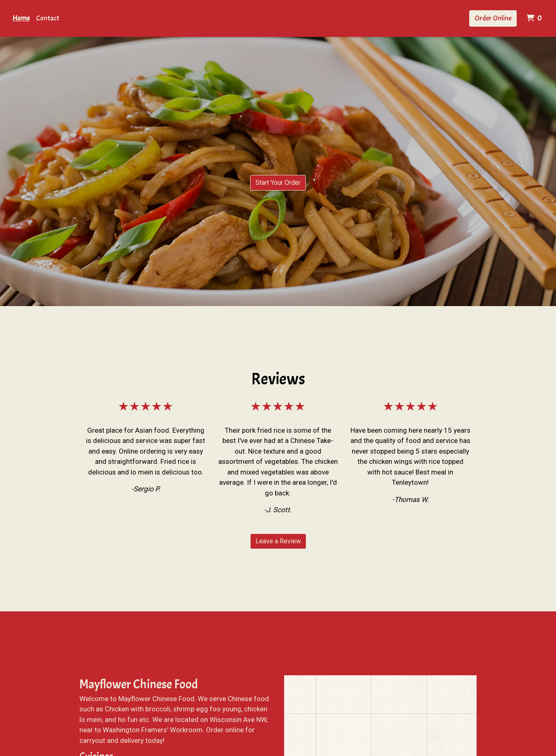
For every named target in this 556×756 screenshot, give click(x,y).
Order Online (493, 18)
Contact (47, 18)
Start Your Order (278, 183)
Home (21, 18)
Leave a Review (278, 541)
